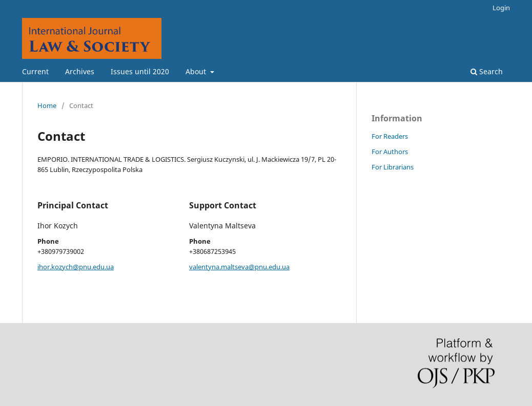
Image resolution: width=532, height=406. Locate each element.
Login (501, 8)
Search (487, 71)
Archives (80, 71)
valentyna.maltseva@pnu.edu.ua (239, 267)
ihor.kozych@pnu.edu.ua (76, 267)
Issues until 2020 (140, 71)
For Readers (390, 136)
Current (35, 71)
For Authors (390, 152)
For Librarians (393, 167)
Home (47, 105)
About (197, 71)
